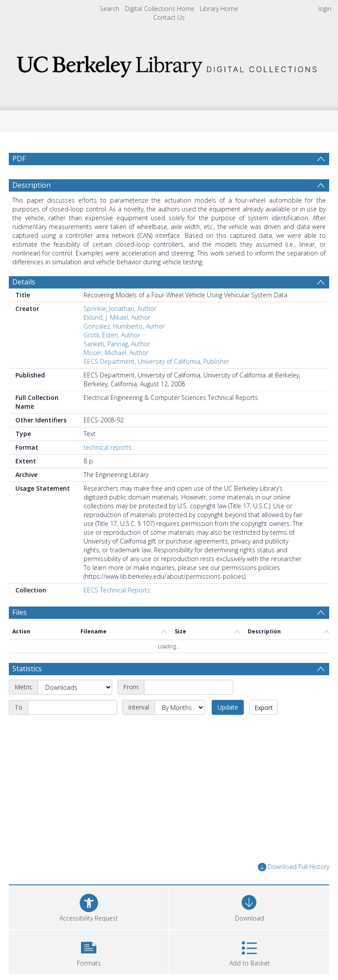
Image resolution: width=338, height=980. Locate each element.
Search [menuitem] (110, 9)
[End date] (72, 707)
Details (24, 282)
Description (31, 185)
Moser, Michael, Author (116, 353)
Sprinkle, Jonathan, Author (120, 309)
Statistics (27, 669)
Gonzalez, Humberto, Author (124, 326)
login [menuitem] (325, 9)
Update (228, 707)
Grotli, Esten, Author (112, 335)
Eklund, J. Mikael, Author (117, 317)
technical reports (108, 447)
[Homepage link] (169, 64)
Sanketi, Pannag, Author (117, 344)
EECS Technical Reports (117, 590)
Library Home (219, 9)
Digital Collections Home (160, 9)
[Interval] (180, 707)
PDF (19, 159)
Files (20, 612)
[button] (89, 951)
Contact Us (169, 17)
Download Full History (294, 867)
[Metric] (75, 687)
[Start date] (189, 687)
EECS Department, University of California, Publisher (156, 361)
